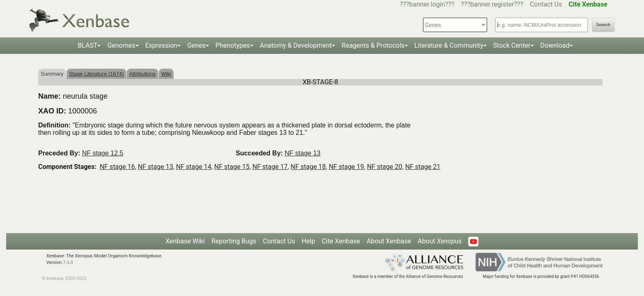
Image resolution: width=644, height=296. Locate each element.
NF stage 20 (384, 167)
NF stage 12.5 (103, 153)
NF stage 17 (270, 167)
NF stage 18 (308, 167)
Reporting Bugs (234, 241)
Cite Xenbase (341, 241)
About (440, 241)
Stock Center (512, 45)
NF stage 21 (423, 167)
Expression (161, 45)
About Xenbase (389, 241)
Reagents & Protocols (373, 45)
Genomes (121, 45)
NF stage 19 (346, 167)
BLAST (87, 45)
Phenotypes (233, 45)
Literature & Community (449, 45)
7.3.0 (68, 262)
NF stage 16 (117, 167)
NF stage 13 (302, 153)
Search (603, 25)
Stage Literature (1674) (97, 74)
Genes (197, 45)
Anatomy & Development (296, 45)
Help (308, 241)
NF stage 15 (232, 167)
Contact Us (546, 4)
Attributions (142, 74)
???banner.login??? (427, 4)
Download (555, 45)
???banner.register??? (492, 4)
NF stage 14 (194, 167)
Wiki (166, 74)
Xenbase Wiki (185, 241)
